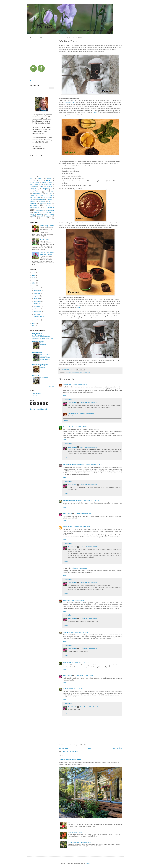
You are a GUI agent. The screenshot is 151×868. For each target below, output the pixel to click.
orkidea (42, 203)
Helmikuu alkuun (39, 317)
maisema (32, 199)
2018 (34, 323)
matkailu (50, 199)
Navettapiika (67, 384)
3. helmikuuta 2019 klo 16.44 (88, 485)
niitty (50, 201)
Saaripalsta (36, 376)
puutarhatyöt (38, 212)
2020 (34, 283)
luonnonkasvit (48, 198)
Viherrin (30, 7)
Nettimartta (67, 632)
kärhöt (46, 192)
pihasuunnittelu (35, 208)
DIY (31, 179)
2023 (34, 275)
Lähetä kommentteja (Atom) (71, 751)
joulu (51, 182)
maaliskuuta (38, 312)
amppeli (49, 179)
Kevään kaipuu (44, 239)
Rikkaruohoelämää (38, 341)
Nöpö (40, 179)
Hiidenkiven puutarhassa (40, 364)
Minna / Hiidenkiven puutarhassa (74, 465)
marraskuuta (38, 291)
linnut (41, 196)
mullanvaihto (42, 201)
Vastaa (65, 395)
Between (66, 427)
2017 (34, 326)
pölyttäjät (49, 212)
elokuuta (37, 298)
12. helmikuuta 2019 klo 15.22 (88, 649)
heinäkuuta (37, 301)
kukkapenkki (43, 190)
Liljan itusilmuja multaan (75, 833)
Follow (32, 81)
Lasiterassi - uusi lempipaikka (70, 759)
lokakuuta (37, 293)
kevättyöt (49, 186)
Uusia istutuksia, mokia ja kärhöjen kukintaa (47, 254)
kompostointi (47, 188)
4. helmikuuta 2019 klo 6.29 (79, 568)
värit (51, 218)
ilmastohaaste (74, 372)
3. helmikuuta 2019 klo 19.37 (88, 547)
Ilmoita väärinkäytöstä (39, 409)
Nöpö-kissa (35, 396)
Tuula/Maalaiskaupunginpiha (72, 500)
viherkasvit (43, 218)
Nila (64, 689)
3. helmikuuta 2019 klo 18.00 (83, 513)
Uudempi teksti (64, 748)
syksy (46, 214)
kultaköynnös (38, 192)
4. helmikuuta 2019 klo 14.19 (88, 583)
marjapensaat (41, 199)
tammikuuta (38, 320)
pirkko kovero (68, 527)
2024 (34, 272)
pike (65, 600)
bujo (41, 181)
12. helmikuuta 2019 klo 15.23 (88, 619)
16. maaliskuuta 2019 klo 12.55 (89, 707)
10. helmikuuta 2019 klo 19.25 (80, 662)
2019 (34, 286)
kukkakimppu (34, 190)
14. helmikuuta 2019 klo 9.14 (75, 689)
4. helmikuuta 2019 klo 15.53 (79, 632)
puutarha (50, 207)
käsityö (52, 192)
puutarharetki (50, 210)
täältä (79, 307)
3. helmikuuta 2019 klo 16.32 (93, 465)
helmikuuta (37, 314)
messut (32, 201)
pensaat (49, 203)
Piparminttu (67, 662)
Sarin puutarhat (37, 353)
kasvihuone (39, 184)
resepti (89, 372)
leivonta (32, 196)
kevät (41, 186)
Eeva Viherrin (72, 403)
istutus (44, 182)
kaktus (32, 184)
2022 (34, 278)
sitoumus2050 (69, 102)
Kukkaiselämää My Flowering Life (38, 334)
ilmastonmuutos (83, 372)
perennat (33, 205)
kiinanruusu (33, 188)
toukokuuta (37, 306)
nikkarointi (33, 203)
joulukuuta (37, 288)
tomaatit (41, 216)
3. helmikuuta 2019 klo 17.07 (91, 500)
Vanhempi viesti (117, 748)
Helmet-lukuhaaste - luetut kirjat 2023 (79, 842)
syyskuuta (37, 296)
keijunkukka (33, 186)
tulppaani (49, 216)
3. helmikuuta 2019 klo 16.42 (88, 447)
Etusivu (90, 748)
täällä (95, 113)
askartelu (33, 181)
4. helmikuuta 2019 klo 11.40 (75, 600)
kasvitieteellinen (48, 184)
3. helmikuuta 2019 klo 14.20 (80, 384)
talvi (33, 216)
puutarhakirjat (40, 210)
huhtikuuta (37, 309)
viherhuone (34, 218)
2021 (34, 280)
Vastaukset (68, 399)
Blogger (87, 863)
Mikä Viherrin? (36, 394)
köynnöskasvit (37, 194)
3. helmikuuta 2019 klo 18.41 (81, 527)
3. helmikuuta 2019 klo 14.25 (88, 403)
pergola (48, 205)
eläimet (68, 372)
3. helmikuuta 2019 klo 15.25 (78, 427)
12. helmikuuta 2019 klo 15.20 (84, 675)
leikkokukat (49, 194)
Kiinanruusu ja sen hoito (75, 823)
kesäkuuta (37, 304)
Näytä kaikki (52, 387)
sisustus (39, 214)
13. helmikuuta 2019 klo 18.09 (85, 413)
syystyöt (52, 214)
